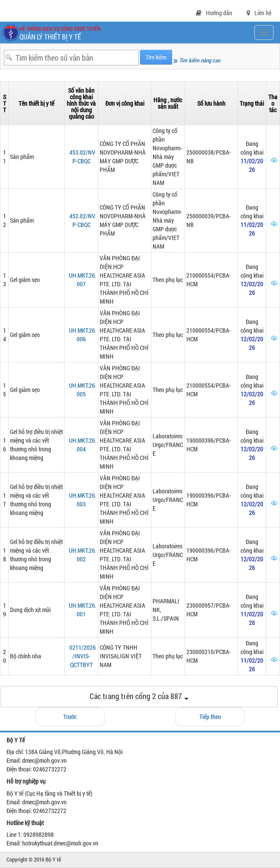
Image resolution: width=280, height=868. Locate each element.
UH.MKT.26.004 (83, 445)
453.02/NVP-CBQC (82, 157)
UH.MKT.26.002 (83, 555)
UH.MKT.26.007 (83, 280)
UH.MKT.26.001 (83, 610)
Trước (70, 717)
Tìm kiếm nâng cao (197, 60)
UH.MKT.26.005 (83, 390)
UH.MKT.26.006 (83, 335)
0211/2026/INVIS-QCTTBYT (83, 656)
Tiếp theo (210, 717)
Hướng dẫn (214, 13)
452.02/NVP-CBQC (82, 220)
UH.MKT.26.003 (83, 500)
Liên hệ (259, 13)
